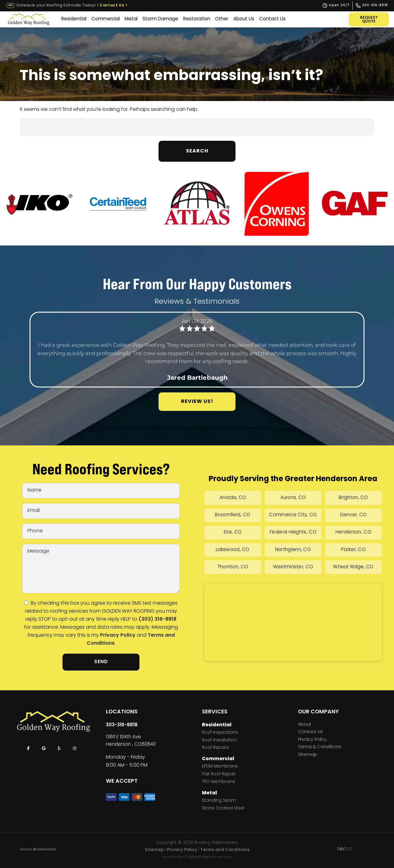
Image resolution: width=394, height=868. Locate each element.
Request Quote (369, 20)
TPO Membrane (219, 782)
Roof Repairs (215, 748)
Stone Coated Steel (223, 809)
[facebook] (28, 748)
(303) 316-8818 (157, 619)
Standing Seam (219, 801)
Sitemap (308, 755)
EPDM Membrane (220, 767)
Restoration (196, 19)
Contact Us (114, 6)
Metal (131, 19)
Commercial (105, 19)
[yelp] (59, 748)
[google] (44, 748)
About (305, 725)
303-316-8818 (122, 725)
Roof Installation (219, 741)
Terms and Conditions (225, 850)
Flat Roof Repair (219, 775)
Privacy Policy (118, 635)
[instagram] (74, 748)
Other (221, 19)
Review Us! (197, 402)
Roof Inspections (220, 733)
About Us (243, 19)
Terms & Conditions (320, 747)
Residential (74, 19)
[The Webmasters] (38, 850)
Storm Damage (160, 19)
